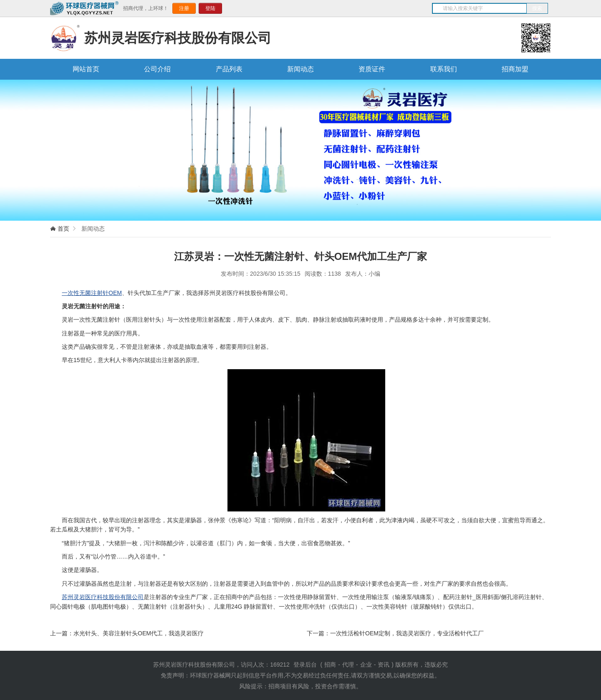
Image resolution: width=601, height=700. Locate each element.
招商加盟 (515, 69)
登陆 (210, 8)
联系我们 (444, 69)
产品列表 (229, 69)
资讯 (384, 665)
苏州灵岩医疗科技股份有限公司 (103, 597)
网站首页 (86, 69)
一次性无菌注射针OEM (92, 293)
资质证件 (372, 69)
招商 (330, 665)
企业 (366, 665)
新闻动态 (300, 69)
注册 (184, 8)
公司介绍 (157, 69)
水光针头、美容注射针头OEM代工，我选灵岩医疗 (139, 633)
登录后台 (305, 665)
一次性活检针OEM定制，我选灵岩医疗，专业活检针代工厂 (407, 633)
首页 (63, 229)
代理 (348, 665)
